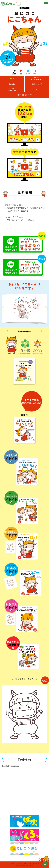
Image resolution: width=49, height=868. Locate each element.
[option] (24, 41)
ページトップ (45, 864)
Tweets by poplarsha (10, 766)
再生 (21, 72)
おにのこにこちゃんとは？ (37, 79)
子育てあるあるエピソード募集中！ (21, 220)
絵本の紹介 (12, 84)
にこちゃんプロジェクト (12, 89)
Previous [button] (2, 309)
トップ (12, 79)
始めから (35, 72)
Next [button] (47, 309)
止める (28, 72)
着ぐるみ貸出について (24, 95)
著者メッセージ (37, 84)
